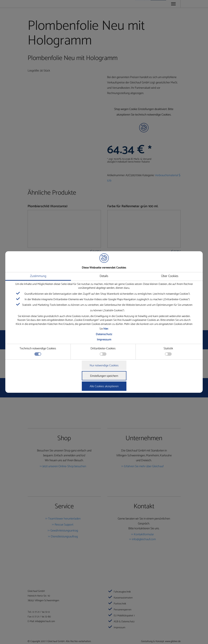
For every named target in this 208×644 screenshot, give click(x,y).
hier (106, 329)
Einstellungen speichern (104, 376)
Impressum (104, 340)
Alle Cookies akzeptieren (104, 386)
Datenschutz (104, 334)
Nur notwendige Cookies (104, 366)
